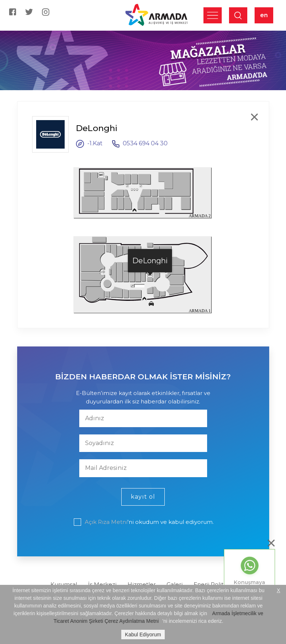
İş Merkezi (102, 584)
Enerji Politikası (215, 584)
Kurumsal (64, 584)
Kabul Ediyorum (143, 635)
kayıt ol (143, 497)
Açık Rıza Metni (106, 522)
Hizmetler (142, 584)
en (264, 15)
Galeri (175, 584)
